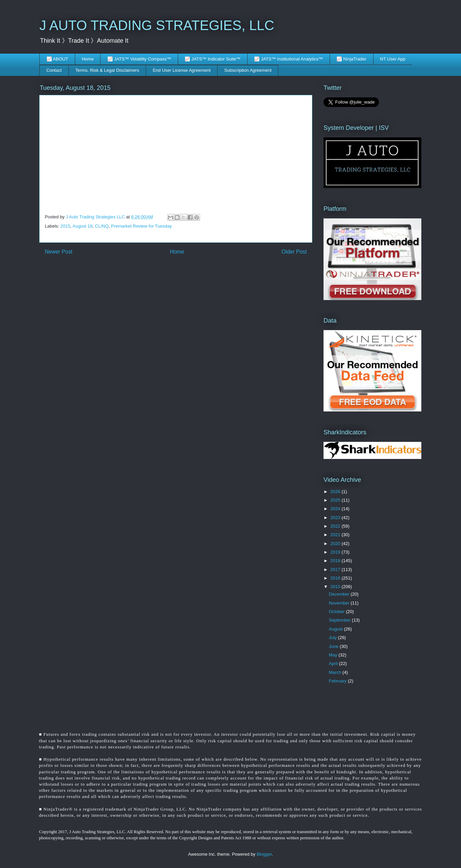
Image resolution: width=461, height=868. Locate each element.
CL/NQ (102, 226)
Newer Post (59, 252)
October (338, 612)
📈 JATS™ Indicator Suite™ (213, 59)
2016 (336, 578)
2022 (336, 526)
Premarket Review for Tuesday (142, 226)
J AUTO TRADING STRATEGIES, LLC (157, 25)
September (340, 620)
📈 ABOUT (57, 59)
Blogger (264, 854)
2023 (336, 518)
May (334, 655)
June (334, 646)
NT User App (393, 59)
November (340, 603)
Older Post (294, 252)
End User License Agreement (182, 70)
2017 (336, 569)
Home (88, 59)
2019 (336, 552)
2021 (336, 535)
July (334, 638)
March (336, 672)
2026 (336, 492)
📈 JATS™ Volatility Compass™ (139, 59)
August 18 (83, 226)
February (339, 681)
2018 (336, 561)
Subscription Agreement (248, 70)
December (340, 594)
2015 (65, 226)
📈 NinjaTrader (351, 59)
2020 (336, 544)
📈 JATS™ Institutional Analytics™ (288, 59)
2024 (336, 509)
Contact (54, 70)
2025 (336, 500)
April (334, 663)
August (337, 629)
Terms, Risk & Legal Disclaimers (107, 70)
